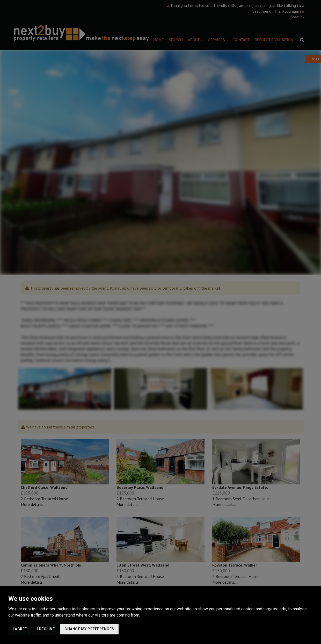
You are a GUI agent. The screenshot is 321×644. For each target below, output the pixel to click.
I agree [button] (20, 629)
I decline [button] (46, 629)
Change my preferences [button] (89, 629)
